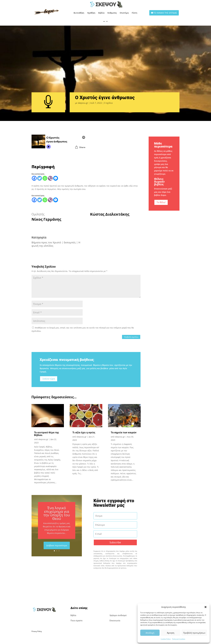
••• (104, 21)
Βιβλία (101, 13)
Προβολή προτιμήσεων (194, 633)
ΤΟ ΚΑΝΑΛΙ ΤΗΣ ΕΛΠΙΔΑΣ (165, 13)
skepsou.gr (83, 103)
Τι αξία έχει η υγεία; (84, 432)
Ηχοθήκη (91, 13)
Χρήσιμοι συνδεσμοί (118, 615)
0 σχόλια (108, 103)
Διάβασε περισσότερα (57, 545)
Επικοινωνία (115, 621)
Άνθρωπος (112, 13)
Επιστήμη (124, 13)
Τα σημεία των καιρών (124, 432)
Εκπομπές (70, 242)
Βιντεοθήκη (79, 13)
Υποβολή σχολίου (131, 337)
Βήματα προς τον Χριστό (46, 242)
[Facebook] (34, 178)
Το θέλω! (161, 202)
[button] (206, 607)
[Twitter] (40, 178)
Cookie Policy (166, 639)
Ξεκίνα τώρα (49, 379)
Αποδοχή (150, 633)
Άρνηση (171, 633)
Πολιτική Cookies (179, 639)
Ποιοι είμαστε (77, 621)
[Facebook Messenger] (56, 178)
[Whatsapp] (45, 178)
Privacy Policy (37, 631)
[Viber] (50, 178)
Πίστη (134, 13)
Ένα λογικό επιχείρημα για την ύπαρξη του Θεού (57, 513)
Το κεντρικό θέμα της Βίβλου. (47, 434)
